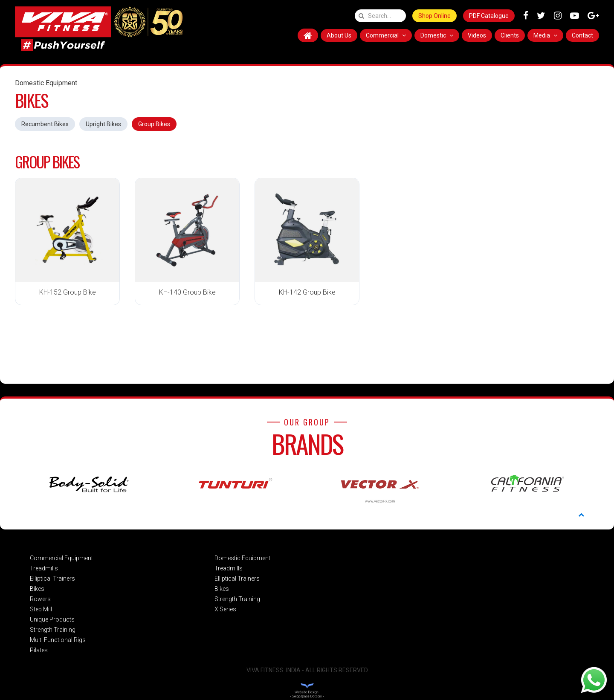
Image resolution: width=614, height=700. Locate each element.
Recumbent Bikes (45, 124)
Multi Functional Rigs (58, 640)
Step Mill (41, 609)
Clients (510, 35)
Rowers (40, 599)
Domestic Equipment (242, 558)
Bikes (37, 589)
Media (545, 35)
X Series (225, 609)
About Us (339, 35)
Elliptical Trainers (52, 579)
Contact (582, 35)
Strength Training (53, 630)
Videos (477, 35)
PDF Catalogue (489, 16)
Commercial (386, 35)
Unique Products (52, 619)
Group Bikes (154, 124)
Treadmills (44, 568)
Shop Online (434, 16)
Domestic (437, 35)
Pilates (39, 650)
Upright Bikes (103, 124)
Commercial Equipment (61, 558)
